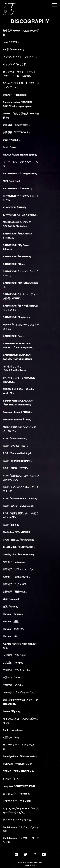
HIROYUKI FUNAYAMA (35, 862)
